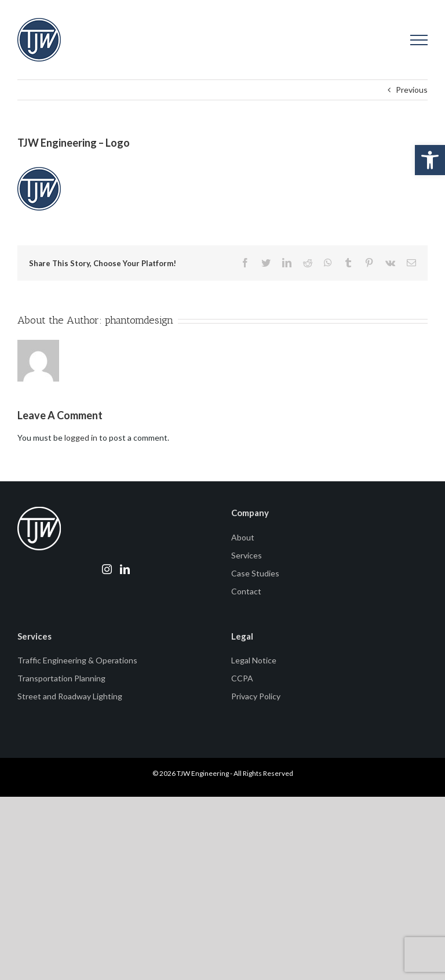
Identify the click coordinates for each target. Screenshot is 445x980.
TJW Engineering (203, 773)
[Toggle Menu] (419, 40)
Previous (412, 90)
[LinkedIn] (125, 569)
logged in (81, 438)
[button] (430, 160)
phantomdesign (139, 320)
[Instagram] (107, 569)
